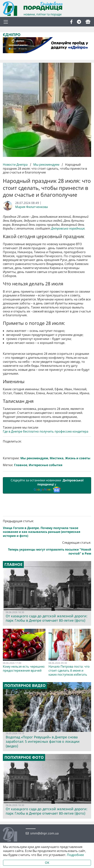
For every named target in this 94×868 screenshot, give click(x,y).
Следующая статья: (47, 616)
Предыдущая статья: (47, 597)
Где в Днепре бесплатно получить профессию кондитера (46, 500)
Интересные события (46, 533)
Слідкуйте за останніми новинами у (47, 554)
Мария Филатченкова (31, 207)
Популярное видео (25, 754)
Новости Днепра (16, 164)
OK (47, 863)
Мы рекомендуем (46, 164)
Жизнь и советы (78, 526)
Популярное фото (24, 826)
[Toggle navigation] (6, 22)
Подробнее (75, 855)
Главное (21, 533)
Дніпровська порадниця (68, 228)
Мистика (57, 526)
